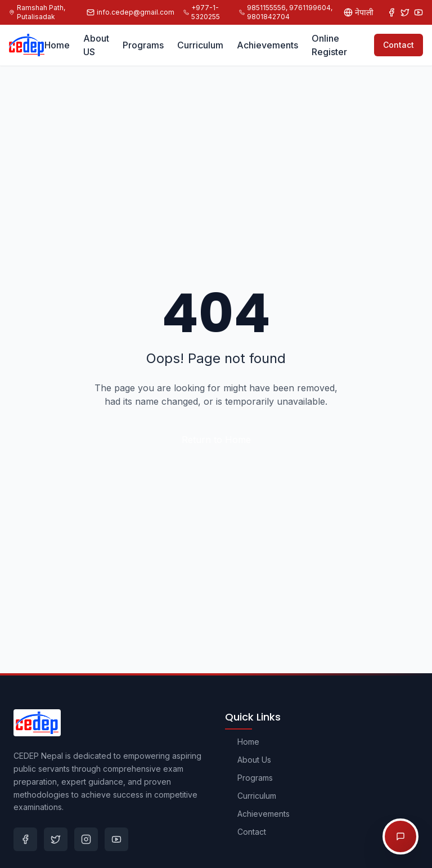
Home (57, 45)
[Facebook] (391, 12)
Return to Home (216, 440)
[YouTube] (418, 12)
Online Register (329, 45)
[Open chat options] (400, 836)
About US (96, 45)
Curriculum (200, 45)
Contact (399, 45)
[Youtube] (116, 839)
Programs (143, 45)
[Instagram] (86, 839)
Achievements (267, 45)
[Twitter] (405, 12)
